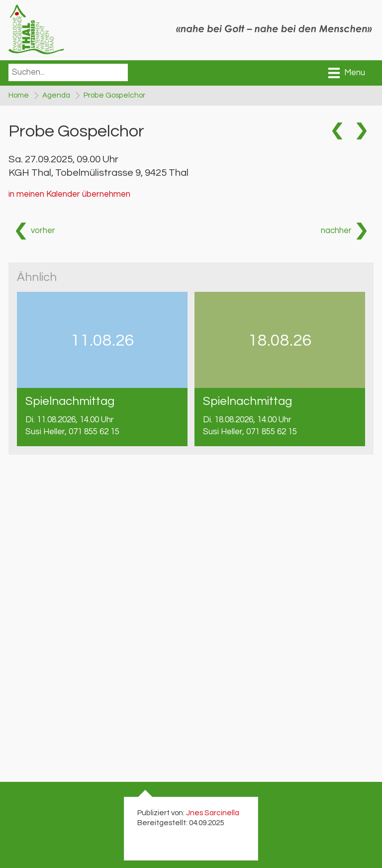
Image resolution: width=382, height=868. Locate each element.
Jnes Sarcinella (213, 813)
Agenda (56, 95)
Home (19, 95)
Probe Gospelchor (114, 95)
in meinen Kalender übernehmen (69, 194)
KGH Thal (98, 173)
